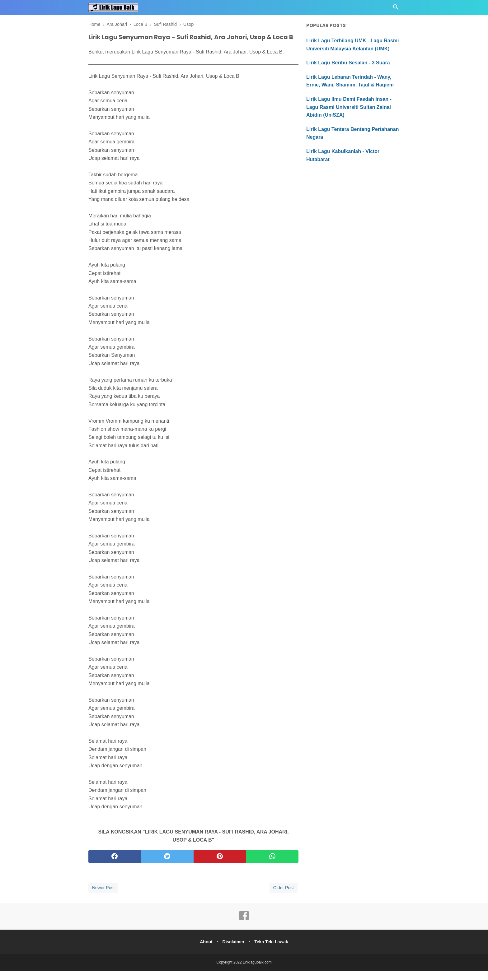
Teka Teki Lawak (273, 951)
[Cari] (396, 9)
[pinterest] (220, 866)
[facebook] (115, 866)
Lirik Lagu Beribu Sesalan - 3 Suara (348, 63)
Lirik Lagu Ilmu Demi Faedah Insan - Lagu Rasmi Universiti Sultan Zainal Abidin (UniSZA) (349, 107)
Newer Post (103, 897)
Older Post (284, 897)
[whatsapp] (272, 866)
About (204, 951)
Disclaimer (234, 951)
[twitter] (167, 866)
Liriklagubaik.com (257, 972)
